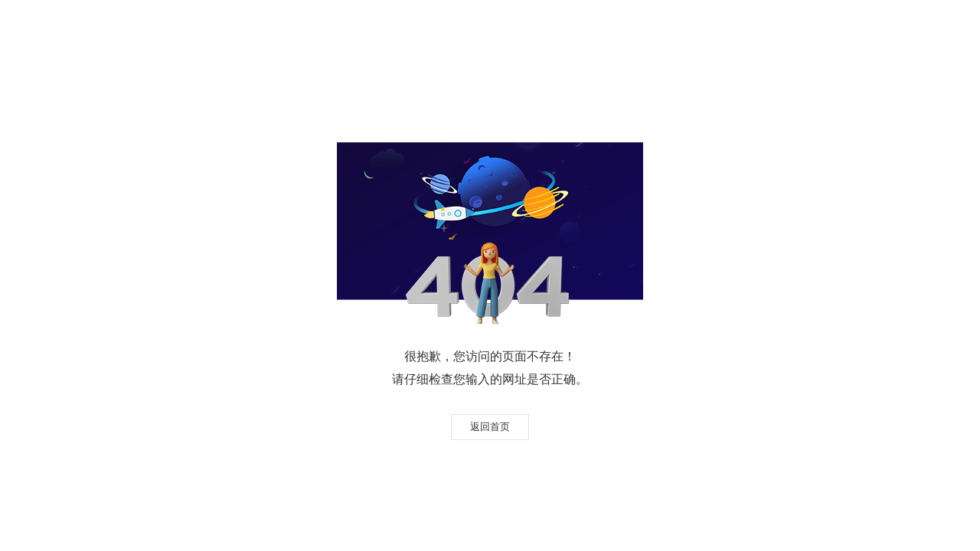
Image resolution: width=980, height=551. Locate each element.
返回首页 (490, 427)
